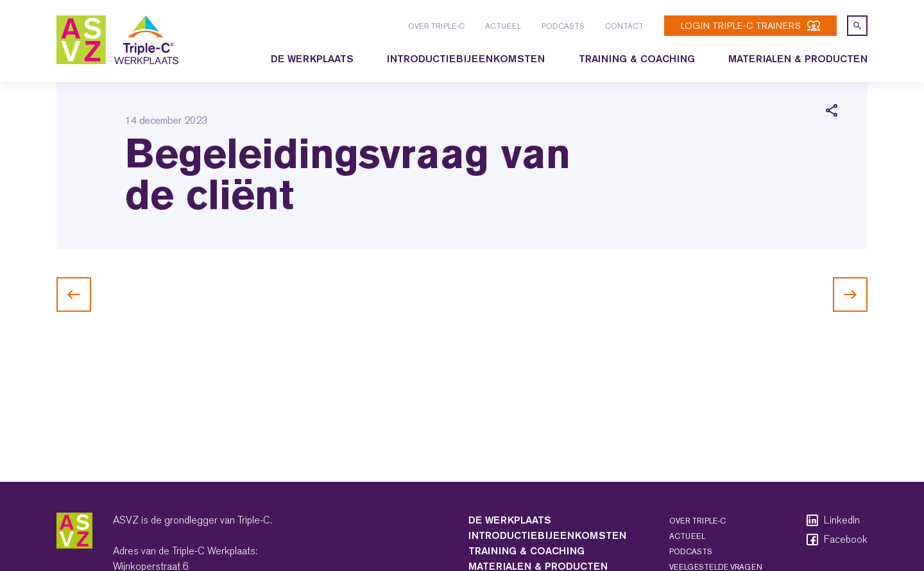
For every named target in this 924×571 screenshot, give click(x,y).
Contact (624, 26)
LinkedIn (832, 520)
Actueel (503, 26)
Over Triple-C (436, 26)
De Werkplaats (312, 59)
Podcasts (563, 26)
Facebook (836, 540)
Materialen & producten (798, 59)
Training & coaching (637, 59)
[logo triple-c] (117, 40)
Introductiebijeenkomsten (466, 59)
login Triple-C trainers (750, 26)
